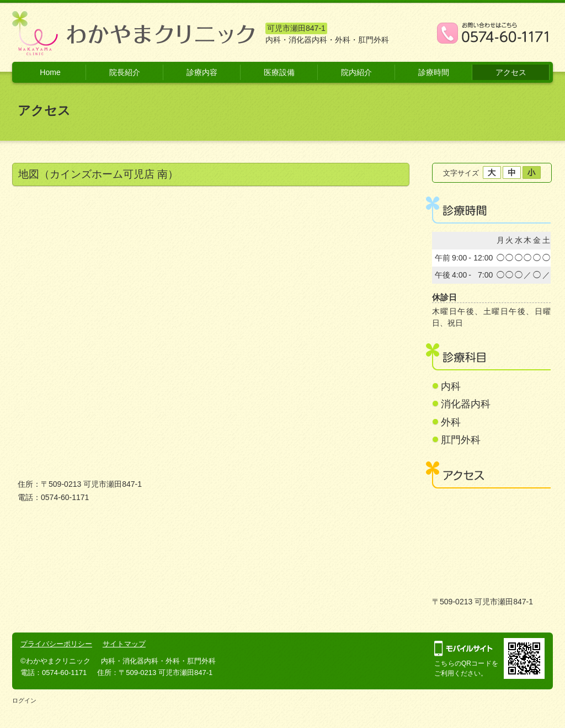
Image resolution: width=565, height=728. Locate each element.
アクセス (511, 72)
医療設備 (279, 72)
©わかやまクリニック (55, 661)
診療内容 (202, 72)
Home (50, 72)
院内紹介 (356, 72)
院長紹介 (125, 72)
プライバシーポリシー (56, 644)
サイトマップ (124, 644)
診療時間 (434, 72)
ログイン (24, 700)
